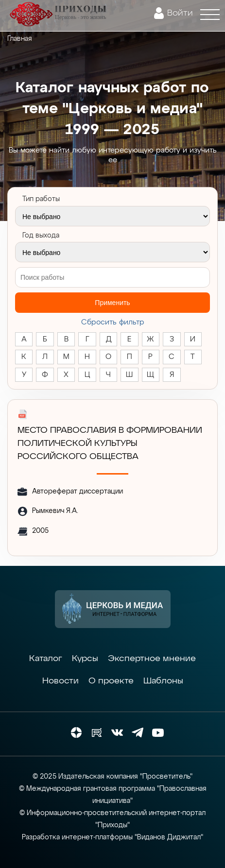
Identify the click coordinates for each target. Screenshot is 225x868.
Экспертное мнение (152, 659)
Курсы (85, 659)
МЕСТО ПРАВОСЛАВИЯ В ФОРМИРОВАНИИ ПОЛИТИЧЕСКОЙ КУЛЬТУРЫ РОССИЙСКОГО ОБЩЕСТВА (110, 443)
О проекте (111, 681)
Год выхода (41, 236)
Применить (112, 303)
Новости (61, 681)
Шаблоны (163, 681)
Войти (180, 13)
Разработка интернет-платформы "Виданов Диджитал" (112, 837)
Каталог (46, 659)
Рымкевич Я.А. (55, 511)
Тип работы (41, 199)
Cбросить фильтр (113, 322)
